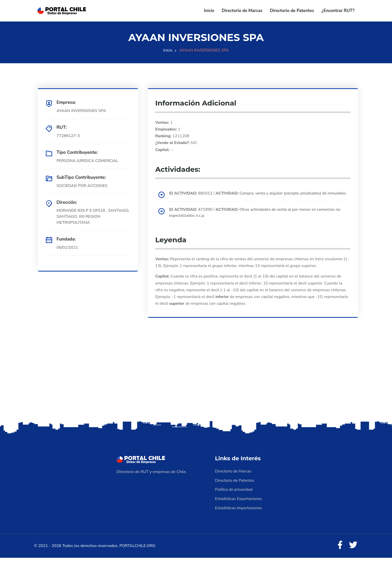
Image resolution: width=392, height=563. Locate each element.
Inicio (209, 11)
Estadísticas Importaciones (239, 513)
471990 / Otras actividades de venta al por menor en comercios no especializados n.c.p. (256, 218)
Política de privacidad (234, 495)
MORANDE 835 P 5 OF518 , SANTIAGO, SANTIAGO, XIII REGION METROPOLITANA (93, 217)
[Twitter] (353, 550)
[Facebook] (339, 550)
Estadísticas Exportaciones (239, 504)
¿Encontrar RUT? (338, 11)
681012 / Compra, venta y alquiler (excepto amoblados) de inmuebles (249, 196)
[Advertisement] (196, 386)
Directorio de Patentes (292, 11)
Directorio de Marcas (242, 11)
